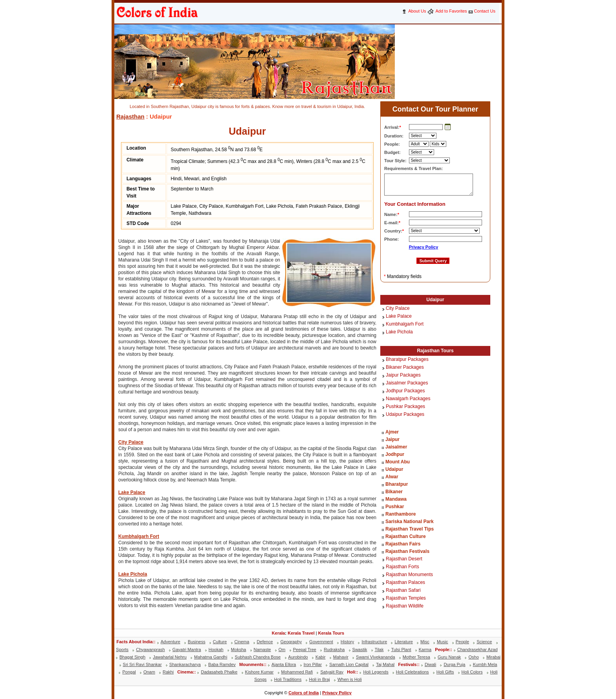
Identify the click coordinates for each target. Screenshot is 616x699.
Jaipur (392, 439)
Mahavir (341, 657)
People (462, 642)
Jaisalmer (396, 447)
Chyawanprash (150, 650)
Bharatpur (397, 484)
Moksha (239, 650)
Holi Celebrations (412, 672)
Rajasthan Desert (404, 559)
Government (321, 642)
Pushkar (395, 507)
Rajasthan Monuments (409, 575)
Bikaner (394, 492)
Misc (425, 642)
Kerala (279, 633)
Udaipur (435, 300)
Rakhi (168, 672)
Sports (122, 650)
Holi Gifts (445, 672)
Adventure (170, 642)
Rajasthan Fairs (403, 544)
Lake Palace (132, 492)
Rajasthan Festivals (407, 551)
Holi (351, 672)
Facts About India (134, 642)
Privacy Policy (424, 247)
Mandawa (396, 499)
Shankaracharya (185, 664)
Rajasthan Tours (435, 351)
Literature (403, 642)
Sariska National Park (410, 522)
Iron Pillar (313, 664)
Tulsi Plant (401, 650)
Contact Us (485, 11)
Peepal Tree (305, 650)
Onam (149, 672)
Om (282, 650)
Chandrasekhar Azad (478, 650)
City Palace (131, 442)
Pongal (129, 672)
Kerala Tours (331, 633)
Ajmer (392, 432)
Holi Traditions (288, 679)
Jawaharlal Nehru (170, 657)
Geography (291, 642)
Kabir (321, 657)
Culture (220, 642)
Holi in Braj (320, 679)
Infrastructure (374, 642)
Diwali (430, 664)
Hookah (216, 650)
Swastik (360, 650)
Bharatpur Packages (407, 360)
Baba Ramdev (222, 664)
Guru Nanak (449, 657)
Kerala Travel (301, 633)
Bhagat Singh (132, 657)
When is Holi (350, 679)
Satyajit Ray (332, 672)
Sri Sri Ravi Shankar (142, 664)
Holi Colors (472, 672)
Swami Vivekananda (375, 657)
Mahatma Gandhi (211, 657)
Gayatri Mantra (187, 650)
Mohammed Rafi (297, 672)
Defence (265, 642)
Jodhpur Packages (405, 391)
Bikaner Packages (405, 368)
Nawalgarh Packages (408, 399)
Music (443, 642)
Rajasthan (130, 116)
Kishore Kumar (259, 672)
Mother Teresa (416, 657)
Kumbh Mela (485, 664)
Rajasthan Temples (406, 598)
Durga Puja (454, 664)
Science (484, 642)
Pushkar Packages (405, 407)
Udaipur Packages (405, 415)
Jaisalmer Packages (407, 383)
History (347, 642)
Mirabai (493, 657)
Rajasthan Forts (402, 567)
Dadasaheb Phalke (219, 672)
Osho (473, 657)
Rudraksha (334, 650)
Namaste (262, 650)
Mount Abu (398, 462)
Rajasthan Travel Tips (410, 529)
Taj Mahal (385, 664)
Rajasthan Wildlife (405, 606)
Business (197, 642)
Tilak (379, 650)
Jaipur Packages (403, 375)
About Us (417, 11)
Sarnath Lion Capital (349, 664)
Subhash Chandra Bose (258, 657)
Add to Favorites (451, 11)
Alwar (392, 477)
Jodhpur (395, 454)
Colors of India (303, 693)
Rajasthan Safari (403, 591)
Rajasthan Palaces (405, 583)
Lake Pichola (133, 574)
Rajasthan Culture (406, 536)
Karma (425, 650)
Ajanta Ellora (284, 664)
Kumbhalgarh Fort (139, 536)
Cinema (242, 642)
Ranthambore (401, 514)
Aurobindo (298, 657)
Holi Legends (376, 672)
